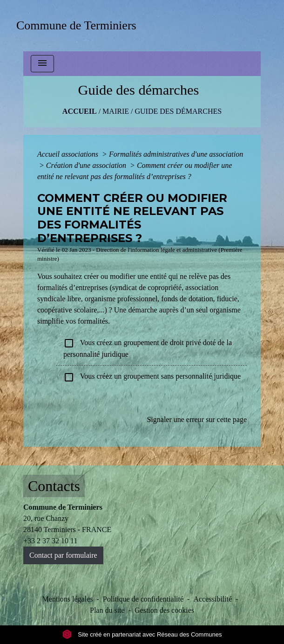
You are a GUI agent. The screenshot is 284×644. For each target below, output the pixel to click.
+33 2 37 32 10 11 (50, 541)
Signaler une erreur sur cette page (197, 419)
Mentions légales (68, 599)
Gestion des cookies (164, 610)
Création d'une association (87, 165)
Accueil (80, 111)
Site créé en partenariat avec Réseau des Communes (142, 634)
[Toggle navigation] (42, 64)
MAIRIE (116, 111)
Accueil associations (69, 154)
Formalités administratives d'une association (176, 154)
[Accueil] (79, 25)
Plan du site (107, 610)
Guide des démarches (178, 111)
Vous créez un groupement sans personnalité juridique (152, 377)
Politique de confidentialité (143, 599)
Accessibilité (213, 599)
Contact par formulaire (63, 555)
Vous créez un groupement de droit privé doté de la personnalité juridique (148, 348)
